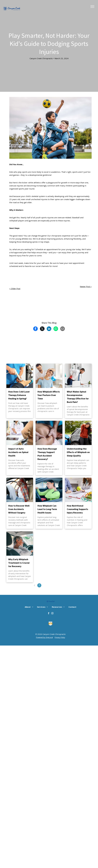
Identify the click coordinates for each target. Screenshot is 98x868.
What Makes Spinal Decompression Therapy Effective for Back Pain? (78, 397)
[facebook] (49, 614)
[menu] (92, 7)
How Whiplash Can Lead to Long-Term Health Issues (47, 509)
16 (59, 585)
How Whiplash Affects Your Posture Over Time (49, 395)
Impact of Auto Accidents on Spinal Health (18, 452)
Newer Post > (86, 287)
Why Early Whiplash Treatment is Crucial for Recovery (19, 563)
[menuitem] (29, 607)
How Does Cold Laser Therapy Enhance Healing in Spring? (19, 395)
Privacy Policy (60, 638)
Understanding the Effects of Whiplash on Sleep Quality (78, 452)
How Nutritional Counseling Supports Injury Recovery (77, 509)
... (54, 585)
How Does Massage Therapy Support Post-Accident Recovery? (47, 454)
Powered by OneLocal (44, 638)
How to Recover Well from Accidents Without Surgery (19, 509)
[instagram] (52, 614)
